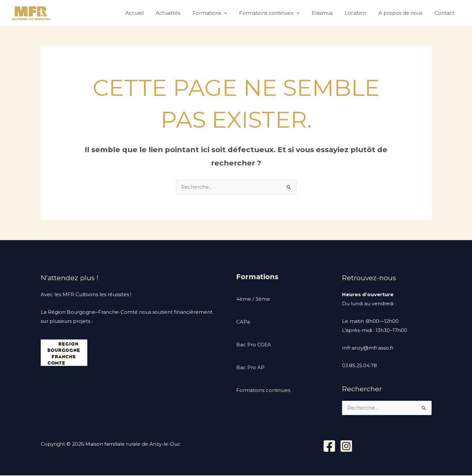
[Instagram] (346, 447)
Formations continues (280, 13)
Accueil (153, 13)
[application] (237, 13)
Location (362, 13)
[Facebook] (329, 447)
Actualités (184, 13)
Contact (446, 13)
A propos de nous (404, 13)
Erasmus (331, 13)
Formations (223, 13)
